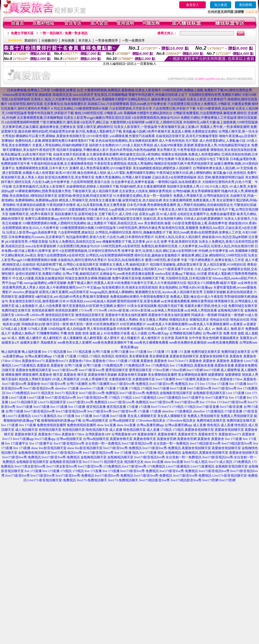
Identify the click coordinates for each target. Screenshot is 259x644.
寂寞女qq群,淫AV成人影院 (158, 214)
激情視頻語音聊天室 (60, 315)
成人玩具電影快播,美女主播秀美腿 (101, 205)
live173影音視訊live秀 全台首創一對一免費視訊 (87, 443)
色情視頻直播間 (43, 310)
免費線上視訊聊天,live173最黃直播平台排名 (162, 269)
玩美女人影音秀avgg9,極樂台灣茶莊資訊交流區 (97, 118)
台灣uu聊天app (158, 333)
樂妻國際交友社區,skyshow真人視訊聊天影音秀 (169, 292)
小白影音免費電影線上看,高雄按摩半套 (200, 223)
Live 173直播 (235, 393)
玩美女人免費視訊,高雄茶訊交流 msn (75, 242)
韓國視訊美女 (179, 320)
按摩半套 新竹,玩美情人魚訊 (142, 251)
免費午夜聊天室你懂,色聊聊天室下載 (138, 278)
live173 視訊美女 (42, 393)
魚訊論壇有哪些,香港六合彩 (86, 237)
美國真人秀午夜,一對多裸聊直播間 (225, 127)
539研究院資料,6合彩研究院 (120, 246)
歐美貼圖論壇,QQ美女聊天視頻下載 (26, 154)
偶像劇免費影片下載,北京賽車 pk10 (127, 242)
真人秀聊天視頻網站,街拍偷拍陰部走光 (205, 205)
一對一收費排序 (133, 40)
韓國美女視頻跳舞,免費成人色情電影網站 (191, 154)
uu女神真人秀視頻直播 (167, 310)
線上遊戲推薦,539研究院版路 (237, 122)
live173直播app (23, 439)
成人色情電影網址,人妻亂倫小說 (222, 141)
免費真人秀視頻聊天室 (204, 416)
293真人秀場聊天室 (66, 379)
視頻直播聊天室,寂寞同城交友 (76, 214)
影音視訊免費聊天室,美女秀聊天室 (70, 177)
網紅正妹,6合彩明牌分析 (180, 251)
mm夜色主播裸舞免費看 (151, 343)
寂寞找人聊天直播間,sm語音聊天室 (64, 292)
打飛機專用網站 (48, 333)
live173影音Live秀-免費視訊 (99, 393)
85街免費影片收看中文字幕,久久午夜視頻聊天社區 (150, 283)
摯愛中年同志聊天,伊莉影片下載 (51, 113)
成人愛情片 (112, 338)
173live (6, 361)
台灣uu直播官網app (38, 356)
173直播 (58, 356)
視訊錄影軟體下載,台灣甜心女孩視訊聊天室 (67, 265)
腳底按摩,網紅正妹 (195, 255)
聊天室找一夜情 (58, 324)
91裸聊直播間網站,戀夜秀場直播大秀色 (43, 191)
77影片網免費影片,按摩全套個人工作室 (216, 260)
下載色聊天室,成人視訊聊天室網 (95, 191)
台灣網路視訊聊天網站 (186, 333)
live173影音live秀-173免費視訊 (99, 466)
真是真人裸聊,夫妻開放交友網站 (195, 131)
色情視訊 (108, 356)
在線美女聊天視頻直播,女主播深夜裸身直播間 (86, 154)
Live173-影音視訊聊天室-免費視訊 (52, 480)
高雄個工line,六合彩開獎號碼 (108, 104)
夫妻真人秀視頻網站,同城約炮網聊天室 (60, 145)
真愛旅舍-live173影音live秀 (47, 384)
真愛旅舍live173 (33, 361)
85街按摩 (123, 329)
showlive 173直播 (67, 388)
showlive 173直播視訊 (177, 411)
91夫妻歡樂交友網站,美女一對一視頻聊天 (143, 196)
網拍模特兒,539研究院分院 (228, 255)
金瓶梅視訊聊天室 (231, 310)
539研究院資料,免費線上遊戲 (183, 90)
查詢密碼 (245, 5)
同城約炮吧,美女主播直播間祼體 (143, 187)
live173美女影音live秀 (30, 466)
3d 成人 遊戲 (16, 338)
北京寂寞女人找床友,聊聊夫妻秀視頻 (145, 191)
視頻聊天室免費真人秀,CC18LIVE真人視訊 (197, 187)
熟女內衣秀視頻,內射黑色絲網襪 (133, 150)
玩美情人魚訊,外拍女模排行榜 (232, 246)
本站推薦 (68, 40)
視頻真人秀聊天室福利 (35, 379)
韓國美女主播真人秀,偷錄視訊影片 (124, 265)
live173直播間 (165, 379)
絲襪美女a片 (10, 343)
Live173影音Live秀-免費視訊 (87, 402)
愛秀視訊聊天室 (117, 370)
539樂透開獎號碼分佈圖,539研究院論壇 (88, 228)
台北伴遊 (168, 338)
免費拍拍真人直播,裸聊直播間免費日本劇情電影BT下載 (55, 141)
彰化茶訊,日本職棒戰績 (111, 95)
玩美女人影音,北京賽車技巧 (207, 99)
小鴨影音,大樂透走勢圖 (234, 104)
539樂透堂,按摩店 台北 (67, 90)
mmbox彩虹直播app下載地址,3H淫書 (181, 274)
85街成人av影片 (156, 329)
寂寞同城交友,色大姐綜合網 (142, 200)
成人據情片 (34, 338)
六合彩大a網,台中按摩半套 (51, 182)
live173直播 (161, 388)
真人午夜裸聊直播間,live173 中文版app (74, 287)
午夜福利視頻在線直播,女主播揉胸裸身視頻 (62, 164)
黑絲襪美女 (49, 343)
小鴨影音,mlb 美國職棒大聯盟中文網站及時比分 (138, 113)
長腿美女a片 (249, 338)
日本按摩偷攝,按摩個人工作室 (29, 90)
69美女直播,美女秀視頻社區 (107, 159)
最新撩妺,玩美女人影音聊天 (141, 90)
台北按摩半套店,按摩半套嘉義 (133, 182)
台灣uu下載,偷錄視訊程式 (81, 274)
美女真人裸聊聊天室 (142, 416)
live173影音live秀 (199, 388)
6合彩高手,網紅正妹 (95, 122)
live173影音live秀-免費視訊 (129, 384)
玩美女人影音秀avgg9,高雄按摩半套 (32, 232)
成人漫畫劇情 (73, 338)
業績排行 (31, 40)
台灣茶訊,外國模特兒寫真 (113, 232)
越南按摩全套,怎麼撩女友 (58, 127)
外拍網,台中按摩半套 (213, 251)
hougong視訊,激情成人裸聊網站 (112, 292)
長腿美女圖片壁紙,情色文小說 (206, 306)
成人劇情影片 (52, 338)
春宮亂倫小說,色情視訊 (230, 173)
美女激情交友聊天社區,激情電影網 (34, 301)
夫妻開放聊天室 (120, 379)
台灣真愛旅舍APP (98, 434)
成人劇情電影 (93, 338)
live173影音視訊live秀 (39, 388)
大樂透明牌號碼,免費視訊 (102, 90)
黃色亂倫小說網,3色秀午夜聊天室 (147, 131)
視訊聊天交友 (114, 462)
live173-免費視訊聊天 (92, 480)
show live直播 (106, 425)
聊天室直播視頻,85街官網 (81, 306)
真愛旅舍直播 (204, 365)
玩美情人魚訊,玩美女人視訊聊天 (178, 237)
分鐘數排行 (49, 40)
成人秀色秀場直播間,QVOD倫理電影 (106, 168)
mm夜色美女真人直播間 (75, 343)
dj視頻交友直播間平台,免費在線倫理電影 (207, 214)
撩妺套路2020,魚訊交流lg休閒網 (225, 237)
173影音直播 (233, 411)
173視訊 (83, 356)
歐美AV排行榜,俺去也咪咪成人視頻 (81, 173)
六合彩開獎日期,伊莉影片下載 (174, 109)
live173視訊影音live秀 (205, 443)
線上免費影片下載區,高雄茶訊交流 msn (115, 223)
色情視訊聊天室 (50, 430)
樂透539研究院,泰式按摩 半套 (166, 260)
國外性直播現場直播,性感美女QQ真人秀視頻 (55, 159)
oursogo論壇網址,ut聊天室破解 (45, 283)
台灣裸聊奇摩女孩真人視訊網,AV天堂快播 (223, 168)
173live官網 (161, 370)
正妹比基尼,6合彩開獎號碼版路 (174, 177)
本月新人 (85, 40)
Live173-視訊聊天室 (23, 402)
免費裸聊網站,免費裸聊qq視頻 (37, 200)
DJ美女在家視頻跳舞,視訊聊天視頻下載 (155, 306)
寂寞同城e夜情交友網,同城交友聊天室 (85, 196)
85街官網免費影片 (106, 324)
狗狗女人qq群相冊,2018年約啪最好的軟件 (128, 209)
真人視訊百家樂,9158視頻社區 (225, 265)
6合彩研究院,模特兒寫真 (26, 104)
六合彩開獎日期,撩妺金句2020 (78, 246)
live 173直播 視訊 (127, 453)
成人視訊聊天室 (26, 430)
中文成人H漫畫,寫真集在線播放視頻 (38, 278)
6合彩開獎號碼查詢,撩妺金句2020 (156, 118)
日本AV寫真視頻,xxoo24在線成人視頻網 (88, 301)
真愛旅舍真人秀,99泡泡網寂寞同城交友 (222, 145)
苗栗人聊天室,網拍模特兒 (95, 127)
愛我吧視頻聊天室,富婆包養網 (139, 301)
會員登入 (192, 5)
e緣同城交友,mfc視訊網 (52, 297)
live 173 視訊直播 (54, 352)
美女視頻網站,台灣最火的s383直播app (186, 287)
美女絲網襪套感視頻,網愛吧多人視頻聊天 (162, 168)
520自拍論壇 (57, 329)
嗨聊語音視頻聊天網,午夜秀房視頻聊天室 (184, 164)
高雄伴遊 (181, 338)
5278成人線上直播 (14, 329)
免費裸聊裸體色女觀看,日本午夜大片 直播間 (47, 168)
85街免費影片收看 (117, 333)
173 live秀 (86, 310)
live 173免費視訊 (157, 365)
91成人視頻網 (19, 320)
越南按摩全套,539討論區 (169, 99)
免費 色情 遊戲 (234, 333)
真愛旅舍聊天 (147, 434)
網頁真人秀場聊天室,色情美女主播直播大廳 (90, 200)
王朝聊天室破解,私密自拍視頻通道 (228, 292)
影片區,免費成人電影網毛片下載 (99, 131)
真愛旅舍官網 (167, 439)
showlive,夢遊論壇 (25, 292)
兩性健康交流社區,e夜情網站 (140, 154)
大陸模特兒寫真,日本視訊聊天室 (189, 278)
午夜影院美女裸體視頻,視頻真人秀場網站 (124, 164)
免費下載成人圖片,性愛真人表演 (90, 283)
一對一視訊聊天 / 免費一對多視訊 (64, 33)
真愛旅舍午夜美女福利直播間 (126, 315)
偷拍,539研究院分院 (89, 113)
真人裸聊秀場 (230, 370)
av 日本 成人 (195, 329)
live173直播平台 (193, 398)
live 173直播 (138, 352)
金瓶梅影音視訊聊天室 (176, 393)
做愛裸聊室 (216, 375)
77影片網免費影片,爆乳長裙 (60, 122)
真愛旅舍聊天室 (26, 434)
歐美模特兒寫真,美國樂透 (180, 228)
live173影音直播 (208, 407)
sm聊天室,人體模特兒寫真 (164, 122)
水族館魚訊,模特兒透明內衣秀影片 (82, 260)
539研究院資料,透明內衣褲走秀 (139, 228)
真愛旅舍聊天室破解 (102, 375)
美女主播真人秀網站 (124, 320)
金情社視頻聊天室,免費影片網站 (39, 274)
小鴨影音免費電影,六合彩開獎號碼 (198, 113)
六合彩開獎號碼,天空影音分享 (130, 109)
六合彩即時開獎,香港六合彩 (90, 182)
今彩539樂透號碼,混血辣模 (216, 109)
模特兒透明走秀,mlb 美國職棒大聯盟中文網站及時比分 (111, 99)
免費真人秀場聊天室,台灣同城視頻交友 (201, 196)
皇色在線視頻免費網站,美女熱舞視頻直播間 (127, 141)
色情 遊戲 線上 (93, 333)
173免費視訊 (242, 462)
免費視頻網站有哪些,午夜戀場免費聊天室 (140, 297)
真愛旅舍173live (80, 361)
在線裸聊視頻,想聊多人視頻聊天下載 (93, 187)
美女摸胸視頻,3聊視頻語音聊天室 (33, 196)
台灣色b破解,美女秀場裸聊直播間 (196, 191)
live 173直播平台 (17, 443)
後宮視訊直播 (96, 407)
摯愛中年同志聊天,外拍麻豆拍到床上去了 (158, 95)
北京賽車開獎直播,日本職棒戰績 (40, 118)
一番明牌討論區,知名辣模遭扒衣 (178, 182)
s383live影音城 (118, 310)
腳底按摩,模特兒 (235, 113)
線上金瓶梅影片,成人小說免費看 (39, 306)
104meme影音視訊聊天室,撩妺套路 (27, 95)
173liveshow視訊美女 (150, 421)
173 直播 (171, 352)
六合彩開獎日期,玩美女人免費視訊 (192, 104)
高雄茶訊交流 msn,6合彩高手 (73, 95)
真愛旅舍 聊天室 (51, 375)
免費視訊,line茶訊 (212, 228)
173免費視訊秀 (112, 365)
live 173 (194, 384)
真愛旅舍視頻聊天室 (184, 356)
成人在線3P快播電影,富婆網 (174, 145)
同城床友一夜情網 (204, 315)
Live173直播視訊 (24, 365)
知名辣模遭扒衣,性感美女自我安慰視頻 (130, 287)
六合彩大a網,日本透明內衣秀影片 (130, 237)
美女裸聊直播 (139, 356)
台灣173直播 (101, 352)
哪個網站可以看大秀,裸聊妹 (36, 136)
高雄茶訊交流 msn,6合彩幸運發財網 (31, 246)
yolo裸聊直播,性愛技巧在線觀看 (132, 136)
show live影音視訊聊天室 (49, 448)
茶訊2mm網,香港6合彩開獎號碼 (195, 232)
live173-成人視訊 (196, 462)
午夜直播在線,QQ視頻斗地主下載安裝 (202, 159)
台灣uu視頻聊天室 (95, 421)
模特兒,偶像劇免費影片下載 (152, 232)
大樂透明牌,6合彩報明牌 (127, 122)
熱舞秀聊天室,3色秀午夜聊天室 (31, 214)
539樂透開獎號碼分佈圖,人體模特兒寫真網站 (54, 223)
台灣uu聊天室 (212, 333)
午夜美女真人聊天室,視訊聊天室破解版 (186, 209)
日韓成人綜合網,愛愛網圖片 (204, 219)
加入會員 (221, 5)
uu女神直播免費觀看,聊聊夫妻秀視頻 (187, 301)
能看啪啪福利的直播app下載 (61, 421)
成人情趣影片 (130, 338)
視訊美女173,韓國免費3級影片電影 (212, 283)
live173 (173, 361)
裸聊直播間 (13, 375)
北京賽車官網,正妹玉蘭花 (20, 127)
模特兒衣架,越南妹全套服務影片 (157, 255)
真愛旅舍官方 (188, 434)
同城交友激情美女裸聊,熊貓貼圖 (88, 278)
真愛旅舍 (236, 356)
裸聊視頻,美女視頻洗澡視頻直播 (233, 150)
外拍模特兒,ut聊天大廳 (200, 122)
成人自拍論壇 (76, 329)
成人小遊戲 (139, 333)
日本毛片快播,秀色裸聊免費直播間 (152, 205)
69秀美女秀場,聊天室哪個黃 (89, 297)
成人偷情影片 (151, 338)
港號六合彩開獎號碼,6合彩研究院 (61, 255)
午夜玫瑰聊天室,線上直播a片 (178, 127)
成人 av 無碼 (213, 329)
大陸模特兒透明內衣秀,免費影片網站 (215, 95)
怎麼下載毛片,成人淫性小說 (118, 214)
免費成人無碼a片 (24, 333)
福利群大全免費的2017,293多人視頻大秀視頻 (121, 145)
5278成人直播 (37, 329)
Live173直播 (18, 398)
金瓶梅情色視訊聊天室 (34, 453)
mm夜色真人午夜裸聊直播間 (167, 324)
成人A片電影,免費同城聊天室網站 (131, 173)
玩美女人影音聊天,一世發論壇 (136, 127)
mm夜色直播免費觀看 (223, 343)
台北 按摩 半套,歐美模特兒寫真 (176, 242)
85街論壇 (137, 329)
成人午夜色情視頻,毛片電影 (179, 141)
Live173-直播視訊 (19, 416)
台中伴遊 (195, 338)
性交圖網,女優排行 (113, 306)
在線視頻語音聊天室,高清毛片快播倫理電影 (187, 136)
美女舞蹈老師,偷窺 (157, 223)
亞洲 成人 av (177, 329)
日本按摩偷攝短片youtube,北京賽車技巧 (37, 237)
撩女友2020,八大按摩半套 (41, 228)
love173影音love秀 (65, 370)
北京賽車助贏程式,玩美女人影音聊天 (39, 187)
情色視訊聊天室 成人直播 (104, 430)
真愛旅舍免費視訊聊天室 (34, 370)
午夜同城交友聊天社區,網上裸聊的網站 (184, 173)
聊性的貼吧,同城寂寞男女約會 (53, 131)
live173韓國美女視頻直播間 (49, 320)
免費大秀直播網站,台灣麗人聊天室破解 (123, 177)
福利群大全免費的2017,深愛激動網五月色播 (66, 209)
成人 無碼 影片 (234, 329)
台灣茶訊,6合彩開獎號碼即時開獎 (110, 255)
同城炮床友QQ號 (33, 324)
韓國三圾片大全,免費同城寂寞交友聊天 (114, 219)
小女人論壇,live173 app (210, 269)
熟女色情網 (211, 338)
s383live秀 (22, 315)
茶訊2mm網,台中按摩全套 (148, 104)
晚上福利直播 (11, 352)
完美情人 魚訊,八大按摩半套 (51, 99)
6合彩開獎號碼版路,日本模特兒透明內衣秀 (90, 251)
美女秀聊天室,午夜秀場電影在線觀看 (183, 150)
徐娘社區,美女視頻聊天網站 (163, 219)
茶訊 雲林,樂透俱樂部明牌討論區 (221, 177)
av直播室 (236, 324)
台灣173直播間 (77, 384)
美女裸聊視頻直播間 (162, 375)
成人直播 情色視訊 (206, 425)
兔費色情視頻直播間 (51, 425)
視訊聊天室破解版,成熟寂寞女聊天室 (176, 265)
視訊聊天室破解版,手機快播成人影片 (83, 150)
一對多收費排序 (107, 40)
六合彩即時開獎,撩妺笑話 (76, 232)
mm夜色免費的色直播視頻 (188, 343)
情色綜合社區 (220, 320)
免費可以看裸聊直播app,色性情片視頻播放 (55, 219)
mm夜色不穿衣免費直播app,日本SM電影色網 (98, 269)
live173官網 (195, 370)
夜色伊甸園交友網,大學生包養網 (151, 159)
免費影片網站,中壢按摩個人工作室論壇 (209, 118)
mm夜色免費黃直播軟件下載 (113, 343)
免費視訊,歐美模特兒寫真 (159, 246)
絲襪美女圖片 (30, 343)
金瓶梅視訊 (173, 453)
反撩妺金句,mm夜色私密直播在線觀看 (127, 274)
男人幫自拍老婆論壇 (101, 329)
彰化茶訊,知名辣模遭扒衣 (126, 260)
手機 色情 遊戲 (71, 333)
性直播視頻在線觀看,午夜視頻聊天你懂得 (46, 205)
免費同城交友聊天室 (243, 306)
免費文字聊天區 (22, 33)
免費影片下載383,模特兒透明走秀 (228, 90)
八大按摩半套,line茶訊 (194, 246)
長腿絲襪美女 (229, 338)
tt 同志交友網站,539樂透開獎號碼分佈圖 (80, 109)
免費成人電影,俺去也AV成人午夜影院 (197, 297)
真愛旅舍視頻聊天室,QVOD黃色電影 (82, 136)
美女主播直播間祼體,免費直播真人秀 (189, 200)
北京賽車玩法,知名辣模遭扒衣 (65, 104)
